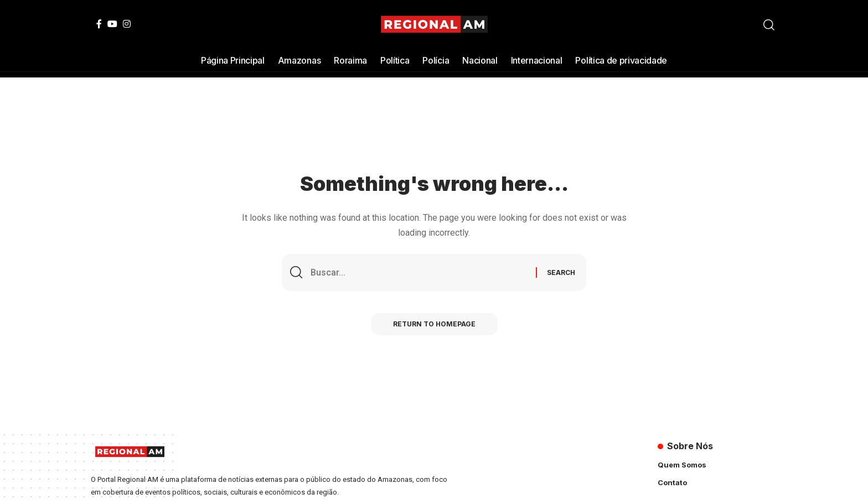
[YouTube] (112, 24)
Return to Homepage (434, 324)
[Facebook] (99, 24)
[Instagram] (127, 24)
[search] (769, 25)
